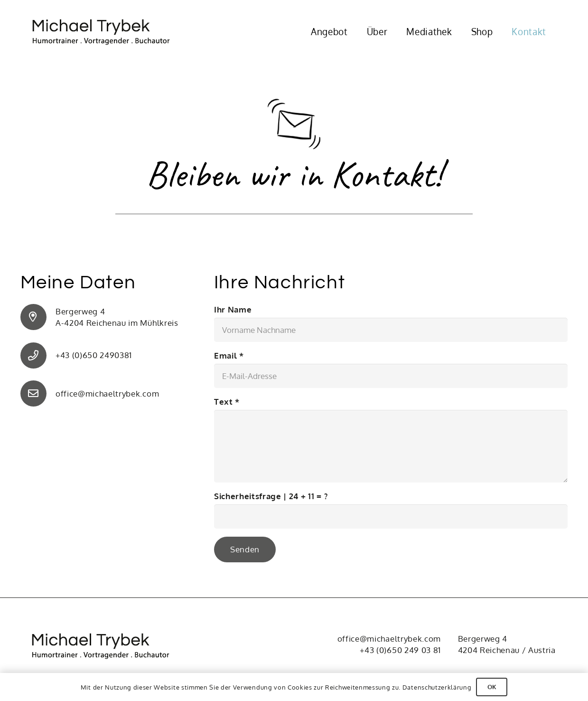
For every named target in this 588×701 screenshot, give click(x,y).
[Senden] (245, 549)
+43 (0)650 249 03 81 (400, 650)
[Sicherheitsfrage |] (391, 516)
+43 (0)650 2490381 (94, 355)
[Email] (391, 376)
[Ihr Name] (391, 330)
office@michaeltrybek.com (107, 393)
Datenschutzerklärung (437, 687)
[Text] (391, 446)
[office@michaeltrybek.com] (38, 393)
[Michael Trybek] (107, 32)
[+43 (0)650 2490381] (38, 355)
